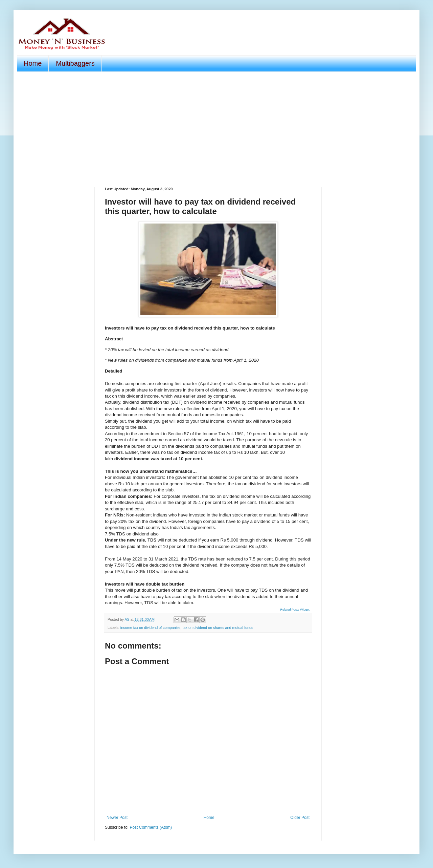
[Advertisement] (216, 129)
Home (33, 63)
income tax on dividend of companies (151, 628)
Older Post (300, 818)
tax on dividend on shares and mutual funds (218, 628)
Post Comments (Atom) (151, 827)
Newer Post (117, 818)
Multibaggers (75, 63)
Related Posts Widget (295, 610)
